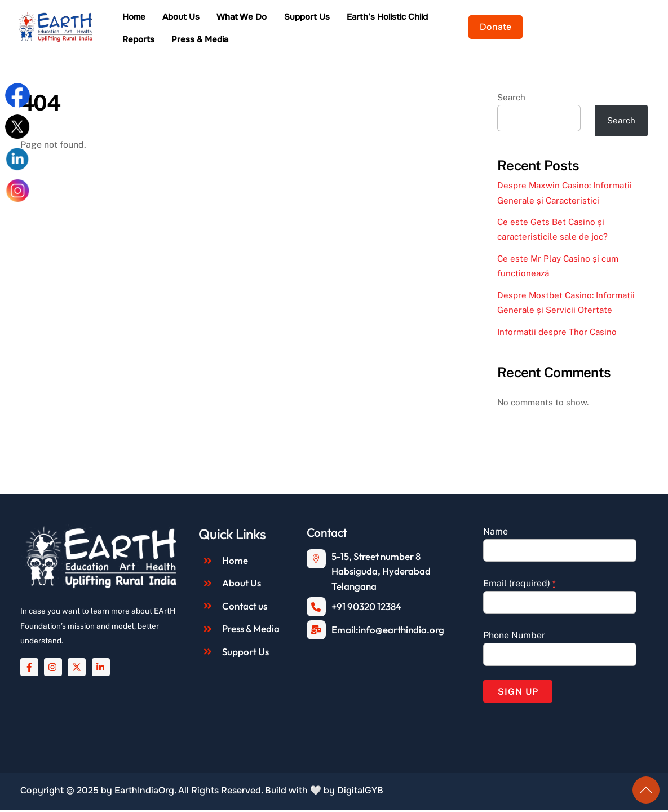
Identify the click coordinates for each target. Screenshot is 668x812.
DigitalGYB (360, 793)
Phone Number (514, 637)
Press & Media (183, 41)
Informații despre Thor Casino (557, 334)
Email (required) (519, 586)
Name (496, 534)
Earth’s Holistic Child (419, 19)
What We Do (274, 19)
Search (511, 100)
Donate (628, 28)
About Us (213, 19)
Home (166, 19)
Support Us (339, 19)
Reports (493, 19)
